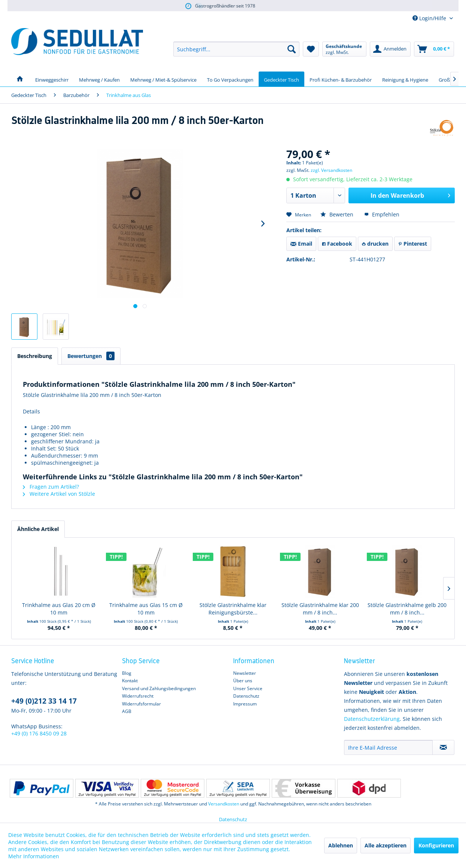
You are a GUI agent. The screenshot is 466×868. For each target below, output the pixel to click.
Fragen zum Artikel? (51, 487)
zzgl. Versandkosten (331, 170)
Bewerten (338, 214)
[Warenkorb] (434, 49)
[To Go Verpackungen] (230, 79)
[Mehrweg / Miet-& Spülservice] (163, 79)
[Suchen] (292, 49)
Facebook (337, 244)
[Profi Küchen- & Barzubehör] (341, 79)
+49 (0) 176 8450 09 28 (39, 733)
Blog (127, 673)
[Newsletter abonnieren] (443, 747)
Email (301, 244)
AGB (127, 711)
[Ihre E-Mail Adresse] (388, 747)
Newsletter (245, 673)
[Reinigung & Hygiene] (405, 79)
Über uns (243, 681)
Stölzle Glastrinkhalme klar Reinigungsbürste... (233, 609)
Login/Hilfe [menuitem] (430, 18)
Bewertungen (91, 356)
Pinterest (413, 244)
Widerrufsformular (141, 704)
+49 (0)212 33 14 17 (44, 701)
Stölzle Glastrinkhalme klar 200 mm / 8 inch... (320, 609)
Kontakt (130, 681)
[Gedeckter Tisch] (281, 79)
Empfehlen (382, 214)
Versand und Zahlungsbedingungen (159, 688)
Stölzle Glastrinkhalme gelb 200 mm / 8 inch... (407, 609)
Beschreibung (35, 356)
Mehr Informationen (34, 856)
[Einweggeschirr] (52, 79)
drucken (375, 244)
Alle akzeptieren (386, 845)
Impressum (245, 704)
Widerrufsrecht (138, 696)
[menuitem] (236, 49)
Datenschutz (246, 696)
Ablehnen (341, 845)
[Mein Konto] (390, 49)
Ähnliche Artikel (38, 529)
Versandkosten (224, 804)
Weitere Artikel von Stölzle (59, 494)
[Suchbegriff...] (236, 49)
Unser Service (248, 688)
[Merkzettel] (311, 49)
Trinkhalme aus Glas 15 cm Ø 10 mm (146, 609)
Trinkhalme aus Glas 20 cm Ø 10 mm (59, 609)
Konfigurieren (436, 845)
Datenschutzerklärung (372, 719)
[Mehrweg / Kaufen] (99, 79)
